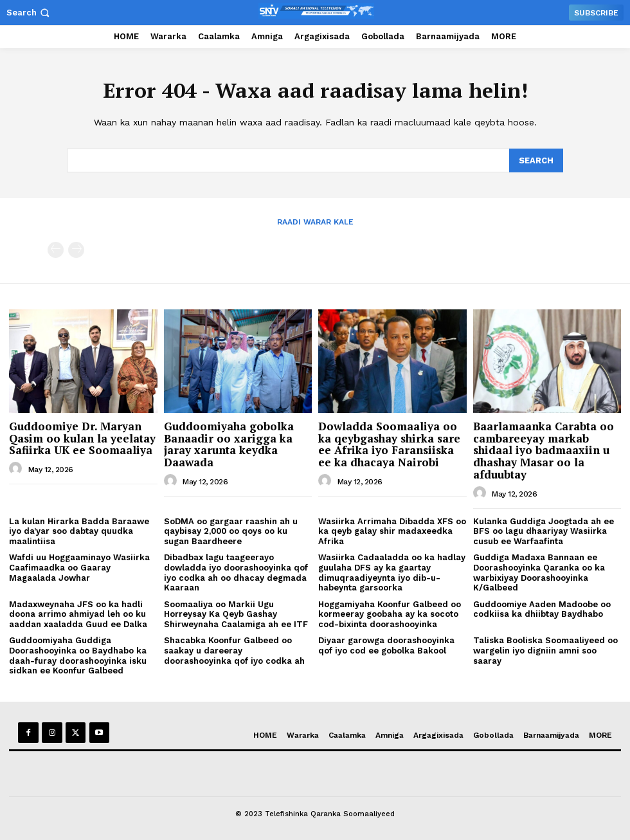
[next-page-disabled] (76, 249)
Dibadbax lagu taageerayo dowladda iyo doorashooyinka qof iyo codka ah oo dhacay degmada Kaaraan (236, 572)
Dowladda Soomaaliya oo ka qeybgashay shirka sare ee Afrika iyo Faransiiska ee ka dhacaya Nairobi (389, 443)
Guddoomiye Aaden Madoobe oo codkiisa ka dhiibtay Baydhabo (542, 608)
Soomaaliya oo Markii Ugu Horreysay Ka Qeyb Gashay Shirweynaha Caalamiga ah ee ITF (236, 613)
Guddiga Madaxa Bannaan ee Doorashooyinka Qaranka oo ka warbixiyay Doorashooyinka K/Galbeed (539, 572)
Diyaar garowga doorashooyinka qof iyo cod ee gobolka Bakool (386, 645)
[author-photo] (17, 468)
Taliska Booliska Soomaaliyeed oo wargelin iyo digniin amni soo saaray (545, 650)
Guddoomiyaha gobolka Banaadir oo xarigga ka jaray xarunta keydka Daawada (229, 443)
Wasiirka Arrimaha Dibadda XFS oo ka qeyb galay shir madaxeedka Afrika (392, 530)
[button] (29, 13)
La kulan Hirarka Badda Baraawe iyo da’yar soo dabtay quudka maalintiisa (79, 530)
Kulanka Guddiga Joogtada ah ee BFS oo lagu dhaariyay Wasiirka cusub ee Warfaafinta (544, 530)
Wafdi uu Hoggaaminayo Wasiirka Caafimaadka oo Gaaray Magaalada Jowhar (79, 567)
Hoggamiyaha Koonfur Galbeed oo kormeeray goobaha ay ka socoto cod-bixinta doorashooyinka (390, 613)
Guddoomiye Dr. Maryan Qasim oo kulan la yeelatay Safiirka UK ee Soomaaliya (82, 437)
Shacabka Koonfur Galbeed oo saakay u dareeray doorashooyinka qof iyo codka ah (234, 650)
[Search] (536, 160)
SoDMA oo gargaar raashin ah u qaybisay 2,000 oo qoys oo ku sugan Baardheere (231, 530)
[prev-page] (56, 249)
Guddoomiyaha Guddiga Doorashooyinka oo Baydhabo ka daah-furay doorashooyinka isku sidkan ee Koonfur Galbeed (78, 655)
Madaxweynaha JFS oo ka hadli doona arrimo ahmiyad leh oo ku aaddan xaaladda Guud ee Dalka (78, 613)
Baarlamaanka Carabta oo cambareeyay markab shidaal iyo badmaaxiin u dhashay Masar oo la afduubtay (544, 450)
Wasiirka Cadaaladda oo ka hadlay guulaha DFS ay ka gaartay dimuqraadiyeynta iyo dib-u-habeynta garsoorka (392, 572)
